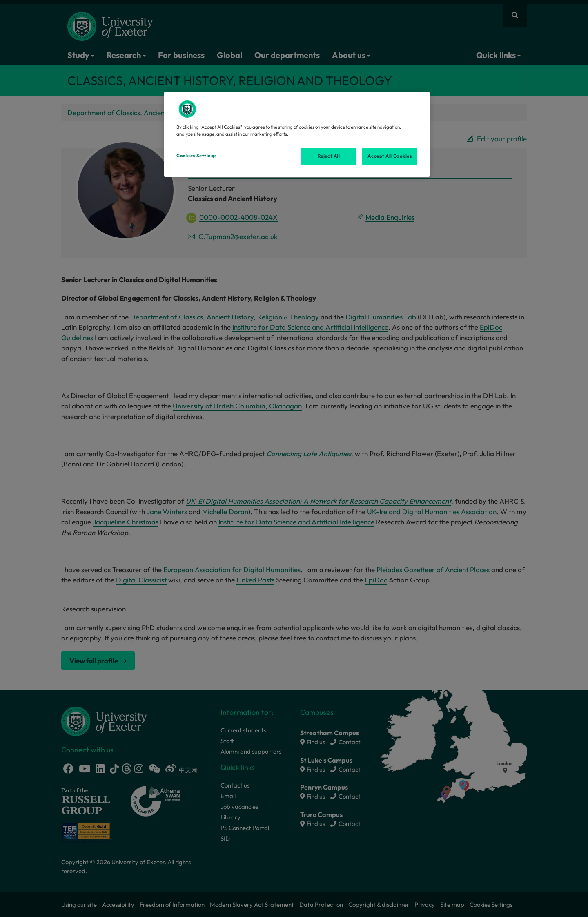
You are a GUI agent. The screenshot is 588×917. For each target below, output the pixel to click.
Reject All (329, 156)
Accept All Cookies (390, 156)
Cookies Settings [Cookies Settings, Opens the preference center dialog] (196, 156)
